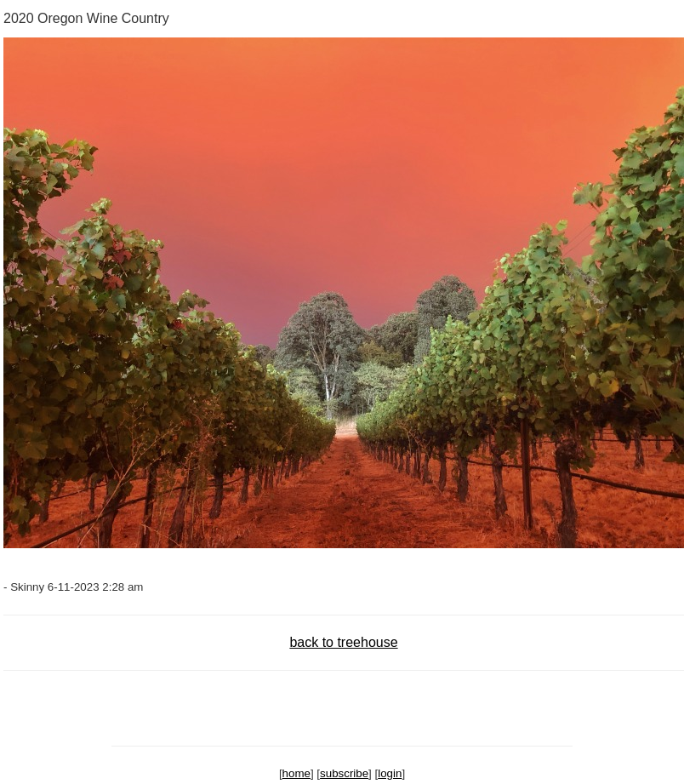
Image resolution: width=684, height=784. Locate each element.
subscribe (344, 773)
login (390, 773)
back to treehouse (343, 642)
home (296, 773)
